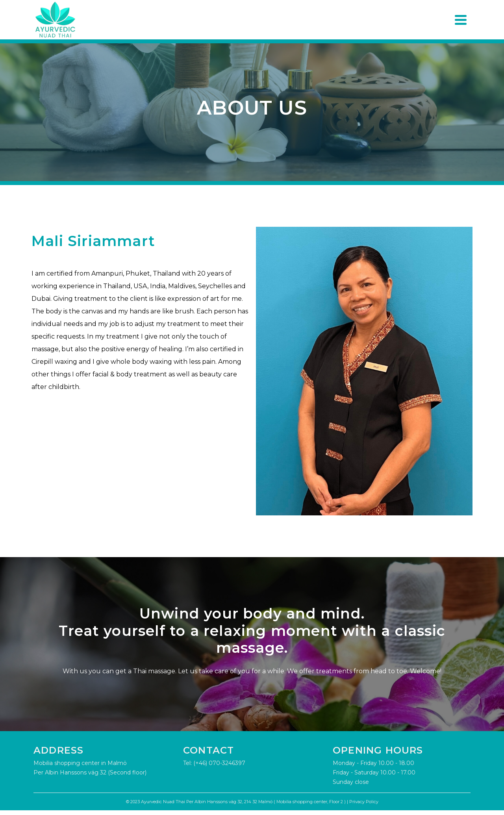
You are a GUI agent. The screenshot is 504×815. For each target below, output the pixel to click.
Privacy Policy (364, 802)
